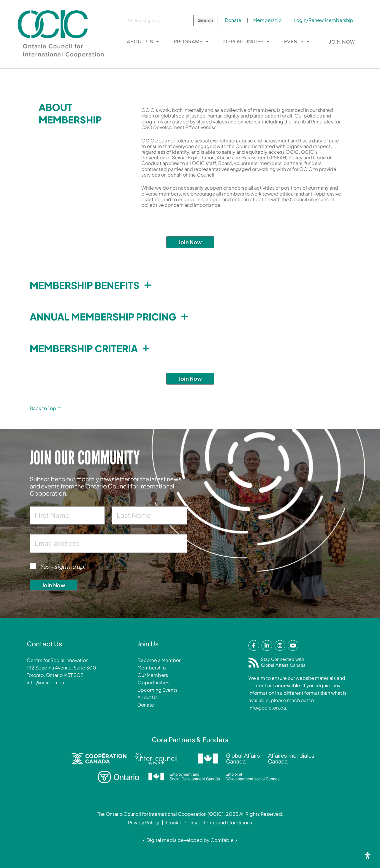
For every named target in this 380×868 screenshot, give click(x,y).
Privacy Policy (144, 822)
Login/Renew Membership (323, 20)
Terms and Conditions (228, 822)
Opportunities (243, 42)
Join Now (342, 42)
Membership (267, 20)
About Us (140, 42)
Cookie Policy (182, 822)
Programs (188, 42)
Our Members (153, 675)
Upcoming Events (157, 690)
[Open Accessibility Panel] (368, 856)
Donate (233, 20)
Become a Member (159, 660)
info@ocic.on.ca (45, 682)
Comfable (222, 840)
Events (294, 42)
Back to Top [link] (46, 408)
